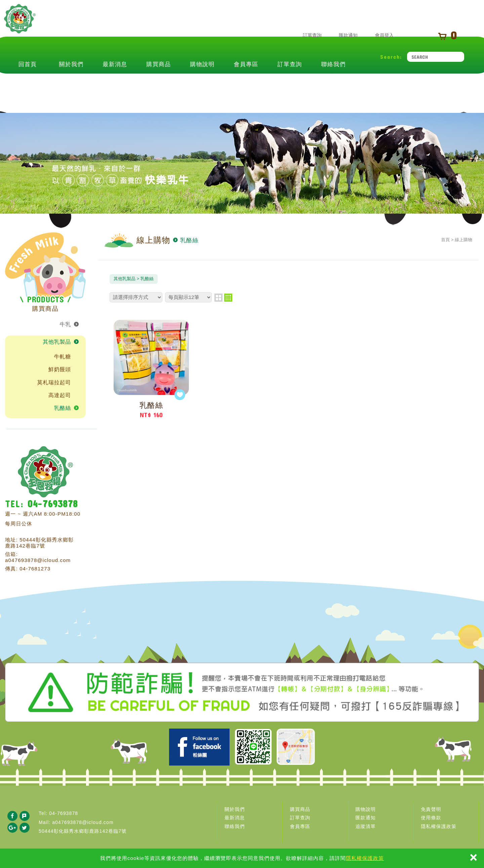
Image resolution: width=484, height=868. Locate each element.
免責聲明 (431, 809)
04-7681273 (35, 569)
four (228, 298)
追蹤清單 (366, 826)
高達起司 (60, 395)
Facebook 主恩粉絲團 (199, 747)
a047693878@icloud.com (38, 560)
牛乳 (66, 324)
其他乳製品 (57, 342)
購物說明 (203, 85)
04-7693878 (53, 504)
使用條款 (431, 818)
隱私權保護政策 (365, 858)
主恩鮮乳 (33, 33)
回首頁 (28, 85)
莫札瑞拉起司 (54, 382)
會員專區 (246, 85)
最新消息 (115, 85)
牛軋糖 (63, 357)
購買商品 (159, 85)
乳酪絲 (63, 408)
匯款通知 (342, 36)
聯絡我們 (334, 85)
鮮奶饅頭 (60, 369)
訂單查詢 (306, 36)
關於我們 (71, 85)
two (218, 298)
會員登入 (378, 36)
